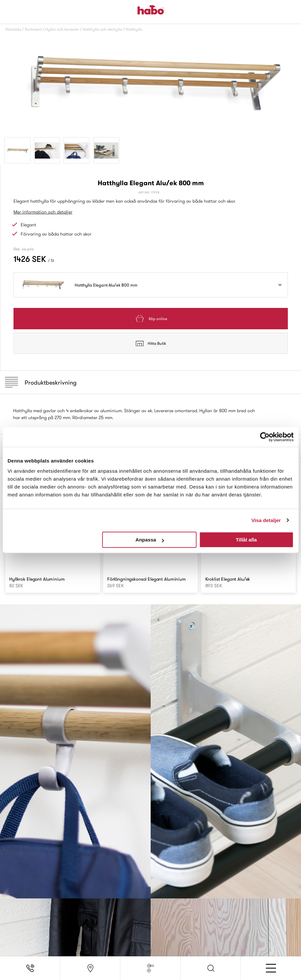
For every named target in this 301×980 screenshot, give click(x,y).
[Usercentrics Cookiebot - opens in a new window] (265, 437)
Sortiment (33, 29)
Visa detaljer (266, 520)
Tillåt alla (246, 540)
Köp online (151, 319)
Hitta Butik (151, 343)
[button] (211, 968)
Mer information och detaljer (43, 212)
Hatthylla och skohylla (102, 29)
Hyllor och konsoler (62, 29)
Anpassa (150, 540)
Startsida (13, 29)
